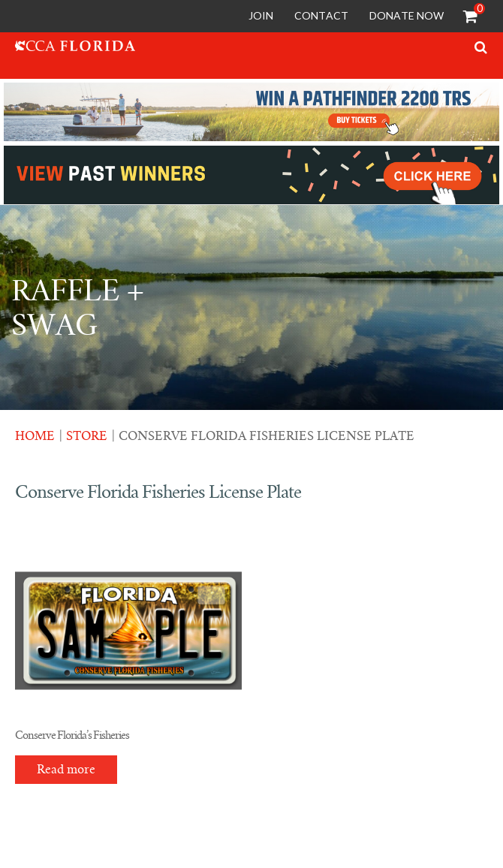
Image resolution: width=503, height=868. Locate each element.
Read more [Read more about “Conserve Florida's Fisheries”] (66, 770)
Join (261, 15)
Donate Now (407, 15)
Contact (321, 15)
